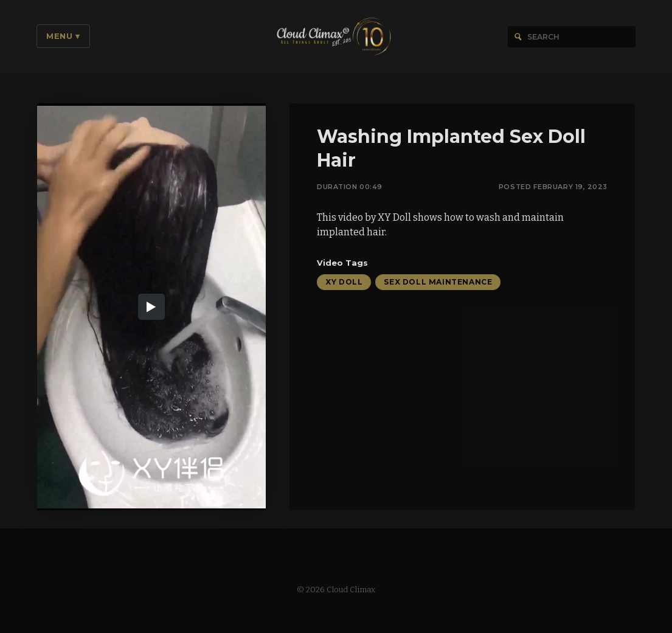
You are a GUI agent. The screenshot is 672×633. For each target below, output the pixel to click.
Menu (63, 36)
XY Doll (344, 282)
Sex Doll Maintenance (438, 282)
